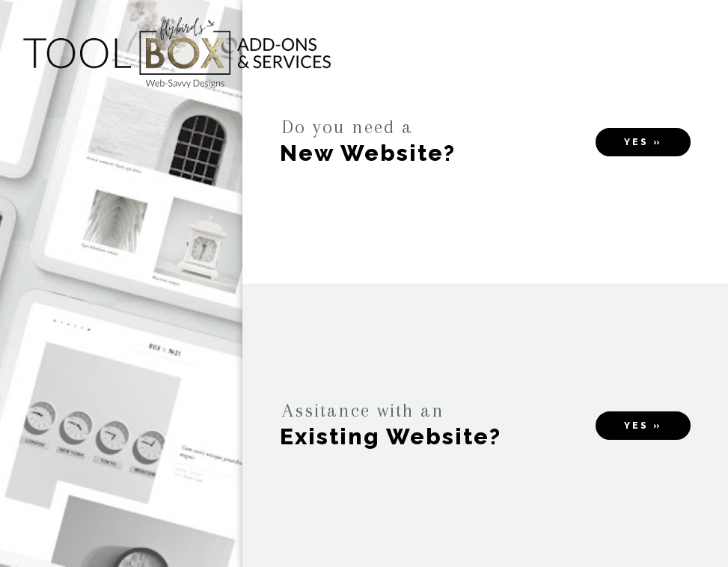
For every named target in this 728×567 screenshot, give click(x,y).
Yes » (643, 142)
